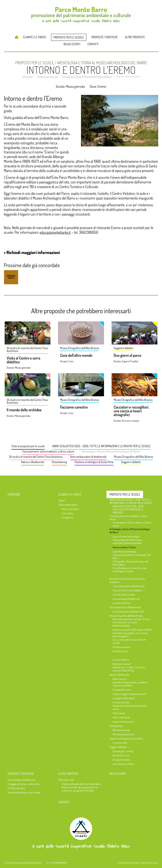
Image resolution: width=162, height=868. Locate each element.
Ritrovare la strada (121, 730)
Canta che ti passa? (122, 664)
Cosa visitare (67, 513)
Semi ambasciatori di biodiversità (88, 457)
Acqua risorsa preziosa (123, 722)
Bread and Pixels (132, 863)
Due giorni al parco (128, 355)
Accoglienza (67, 517)
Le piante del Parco (122, 603)
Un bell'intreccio (120, 651)
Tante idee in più (66, 780)
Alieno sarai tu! (120, 679)
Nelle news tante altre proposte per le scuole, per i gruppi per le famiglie (79, 789)
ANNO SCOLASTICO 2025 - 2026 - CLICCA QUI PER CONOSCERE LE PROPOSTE (129, 509)
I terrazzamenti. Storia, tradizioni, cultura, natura (132, 524)
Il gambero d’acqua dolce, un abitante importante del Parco (130, 684)
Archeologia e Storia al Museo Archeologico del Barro (111, 451)
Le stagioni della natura (124, 698)
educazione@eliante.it (55, 232)
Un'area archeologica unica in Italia (24, 792)
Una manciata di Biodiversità (126, 599)
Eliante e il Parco (35, 37)
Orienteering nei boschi (124, 734)
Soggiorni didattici (131, 462)
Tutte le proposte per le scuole (28, 446)
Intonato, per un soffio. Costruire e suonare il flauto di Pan (129, 669)
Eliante (62, 501)
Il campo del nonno (122, 690)
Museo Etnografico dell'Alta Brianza (134, 457)
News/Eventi (72, 44)
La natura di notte (121, 702)
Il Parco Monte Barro (68, 505)
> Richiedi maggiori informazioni (32, 252)
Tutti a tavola (119, 713)
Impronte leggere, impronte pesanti (129, 694)
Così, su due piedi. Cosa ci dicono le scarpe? (129, 641)
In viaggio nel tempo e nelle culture (24, 784)
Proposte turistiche (105, 37)
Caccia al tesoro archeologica (126, 537)
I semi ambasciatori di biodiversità (129, 586)
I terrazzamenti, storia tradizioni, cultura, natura (48, 451)
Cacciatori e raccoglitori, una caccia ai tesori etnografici (131, 411)
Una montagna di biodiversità (21, 780)
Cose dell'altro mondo (76, 355)
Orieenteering (59, 462)
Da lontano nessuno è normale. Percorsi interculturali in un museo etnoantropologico (132, 622)
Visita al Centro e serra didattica (24, 360)
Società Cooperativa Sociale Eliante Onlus (24, 863)
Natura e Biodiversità (33, 462)
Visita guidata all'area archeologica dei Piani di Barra (131, 563)
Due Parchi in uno (121, 755)
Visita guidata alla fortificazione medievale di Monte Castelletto (127, 541)
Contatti (93, 44)
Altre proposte (135, 37)
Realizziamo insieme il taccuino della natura (130, 707)
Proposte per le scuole (69, 37)
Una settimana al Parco (124, 764)
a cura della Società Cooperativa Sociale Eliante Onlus (81, 846)
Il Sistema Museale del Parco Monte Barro (81, 784)
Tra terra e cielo (120, 743)
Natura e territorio (70, 509)
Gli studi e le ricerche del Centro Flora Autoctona (36, 457)
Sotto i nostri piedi (121, 717)
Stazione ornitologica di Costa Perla (94, 462)
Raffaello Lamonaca (150, 863)
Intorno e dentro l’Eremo (124, 547)
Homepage (17, 37)
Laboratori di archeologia (124, 552)
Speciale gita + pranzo (123, 751)
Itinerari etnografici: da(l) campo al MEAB (132, 630)
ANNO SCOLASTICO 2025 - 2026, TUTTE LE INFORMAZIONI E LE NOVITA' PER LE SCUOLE (102, 446)
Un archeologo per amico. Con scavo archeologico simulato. (130, 570)
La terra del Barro (121, 660)
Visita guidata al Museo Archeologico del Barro (132, 556)
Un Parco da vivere (16, 788)
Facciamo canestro (74, 407)
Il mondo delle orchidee (24, 410)
